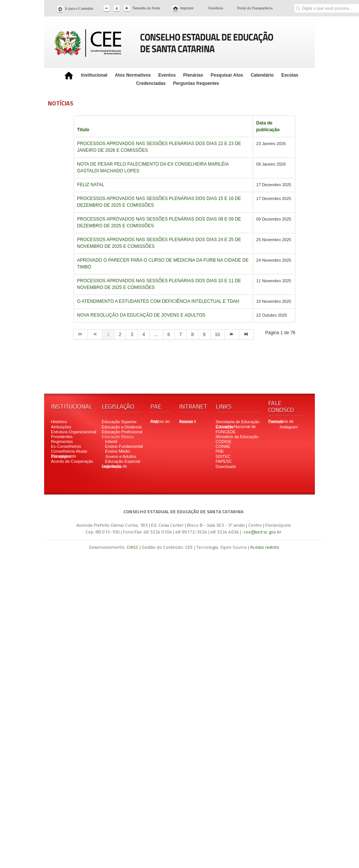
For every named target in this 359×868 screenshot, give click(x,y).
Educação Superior (119, 422)
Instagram (289, 427)
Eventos (167, 75)
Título (83, 130)
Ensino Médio (118, 451)
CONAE (223, 446)
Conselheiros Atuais (69, 451)
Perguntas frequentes (196, 83)
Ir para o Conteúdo (79, 8)
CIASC (133, 547)
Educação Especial (123, 461)
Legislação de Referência (114, 466)
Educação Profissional (122, 432)
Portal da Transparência (255, 8)
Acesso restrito (265, 547)
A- (107, 9)
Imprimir (187, 8)
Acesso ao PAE (160, 421)
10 (217, 335)
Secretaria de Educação (238, 422)
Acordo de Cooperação (72, 461)
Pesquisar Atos (227, 75)
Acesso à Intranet (188, 421)
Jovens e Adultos (121, 456)
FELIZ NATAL (91, 185)
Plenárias (193, 75)
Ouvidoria (216, 8)
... (156, 335)
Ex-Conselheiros (66, 446)
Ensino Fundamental (124, 446)
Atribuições (61, 427)
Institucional (94, 75)
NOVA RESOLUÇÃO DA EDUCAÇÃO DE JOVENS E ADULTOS (141, 315)
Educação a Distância (122, 427)
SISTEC (223, 456)
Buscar (298, 3)
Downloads (226, 467)
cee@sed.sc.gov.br (262, 532)
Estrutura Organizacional (73, 432)
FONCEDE (226, 432)
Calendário (262, 75)
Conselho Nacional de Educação (236, 427)
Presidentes (62, 437)
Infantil (111, 441)
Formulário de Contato (281, 421)
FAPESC (224, 461)
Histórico (59, 422)
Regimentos (62, 441)
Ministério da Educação (237, 437)
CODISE (224, 441)
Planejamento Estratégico (63, 456)
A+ (127, 9)
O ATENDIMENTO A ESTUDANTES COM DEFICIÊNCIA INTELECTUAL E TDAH (158, 301)
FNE (220, 451)
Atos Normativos (133, 75)
